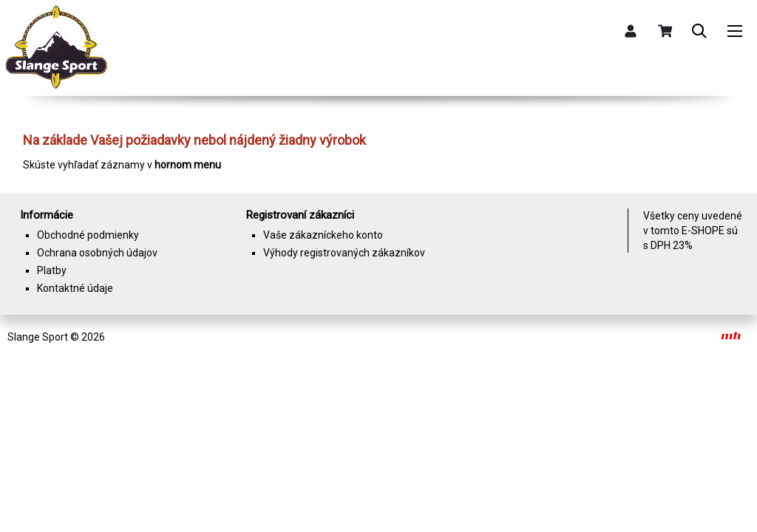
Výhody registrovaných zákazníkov (344, 253)
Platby (52, 270)
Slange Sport (38, 337)
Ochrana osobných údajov (97, 253)
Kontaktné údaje (75, 288)
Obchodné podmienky (88, 235)
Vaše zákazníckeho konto (323, 235)
